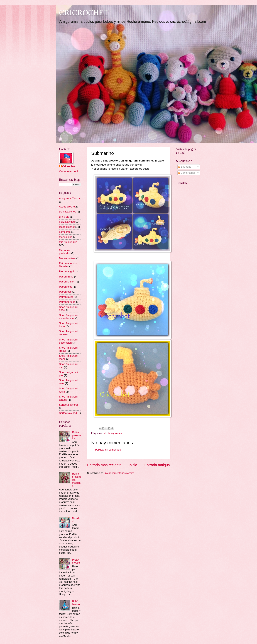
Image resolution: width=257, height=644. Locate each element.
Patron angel (66, 271)
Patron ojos (66, 287)
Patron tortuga (67, 302)
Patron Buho (66, 277)
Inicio (133, 465)
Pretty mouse (76, 561)
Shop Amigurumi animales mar (69, 317)
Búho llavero (76, 603)
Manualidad (66, 237)
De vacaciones (68, 212)
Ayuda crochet (67, 207)
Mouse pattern (67, 258)
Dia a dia (64, 217)
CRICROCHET (84, 13)
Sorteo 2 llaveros (69, 405)
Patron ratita (66, 297)
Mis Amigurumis (113, 433)
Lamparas (65, 232)
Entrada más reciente (104, 465)
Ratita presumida (76, 435)
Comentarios (187, 173)
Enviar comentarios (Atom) (119, 473)
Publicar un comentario (108, 450)
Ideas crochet (67, 227)
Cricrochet (69, 166)
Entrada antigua (157, 465)
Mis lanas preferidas (65, 252)
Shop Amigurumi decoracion (69, 341)
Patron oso (65, 292)
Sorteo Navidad (68, 413)
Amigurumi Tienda (70, 199)
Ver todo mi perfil (69, 171)
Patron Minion (67, 282)
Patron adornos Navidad (68, 265)
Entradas (185, 167)
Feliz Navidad (67, 222)
